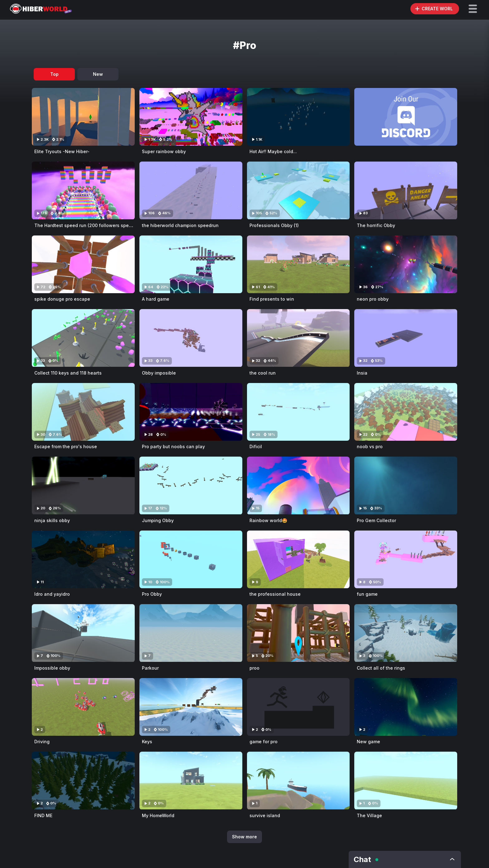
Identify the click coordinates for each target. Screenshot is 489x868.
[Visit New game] (406, 707)
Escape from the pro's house (66, 446)
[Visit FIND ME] (83, 781)
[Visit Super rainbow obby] (191, 117)
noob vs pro (370, 446)
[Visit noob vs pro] (406, 412)
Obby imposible (159, 373)
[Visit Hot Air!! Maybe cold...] (298, 117)
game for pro (264, 742)
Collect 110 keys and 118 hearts (68, 373)
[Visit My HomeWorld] (191, 781)
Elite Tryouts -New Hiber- (62, 151)
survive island (265, 815)
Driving (42, 742)
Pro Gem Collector (376, 520)
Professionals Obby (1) (274, 225)
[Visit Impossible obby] (83, 633)
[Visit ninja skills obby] (83, 485)
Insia (362, 373)
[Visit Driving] (83, 707)
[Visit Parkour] (191, 633)
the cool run (263, 373)
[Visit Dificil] (298, 412)
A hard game (156, 299)
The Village (369, 815)
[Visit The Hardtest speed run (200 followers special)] (83, 190)
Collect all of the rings (381, 668)
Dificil (256, 446)
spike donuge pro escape (62, 299)
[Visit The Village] (406, 781)
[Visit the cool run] (298, 338)
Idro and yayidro (52, 594)
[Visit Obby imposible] (191, 338)
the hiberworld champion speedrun (180, 225)
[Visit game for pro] (298, 707)
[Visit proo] (298, 633)
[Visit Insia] (406, 338)
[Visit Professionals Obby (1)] (298, 190)
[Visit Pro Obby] (191, 559)
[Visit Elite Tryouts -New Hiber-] (83, 117)
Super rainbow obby (164, 151)
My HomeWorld (158, 815)
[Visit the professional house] (298, 559)
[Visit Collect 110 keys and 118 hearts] (83, 338)
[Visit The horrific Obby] (406, 190)
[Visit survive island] (298, 781)
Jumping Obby (158, 520)
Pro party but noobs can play (173, 446)
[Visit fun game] (406, 559)
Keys (147, 742)
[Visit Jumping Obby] (191, 485)
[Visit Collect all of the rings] (406, 633)
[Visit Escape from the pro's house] (83, 412)
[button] (473, 9)
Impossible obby (52, 668)
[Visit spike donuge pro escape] (83, 264)
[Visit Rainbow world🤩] (298, 485)
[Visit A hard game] (191, 264)
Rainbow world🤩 (268, 520)
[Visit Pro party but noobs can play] (191, 412)
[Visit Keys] (191, 707)
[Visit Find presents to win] (298, 264)
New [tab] (98, 74)
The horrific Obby (376, 225)
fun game (367, 594)
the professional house (275, 594)
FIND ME (43, 815)
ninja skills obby (52, 520)
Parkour (150, 668)
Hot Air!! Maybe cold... (273, 151)
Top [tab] (54, 74)
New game (368, 742)
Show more (244, 837)
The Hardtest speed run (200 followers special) (86, 225)
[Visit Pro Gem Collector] (406, 485)
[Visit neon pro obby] (406, 264)
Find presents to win (272, 299)
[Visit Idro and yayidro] (83, 559)
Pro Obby (152, 594)
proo (254, 668)
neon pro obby (373, 299)
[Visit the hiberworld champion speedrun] (191, 190)
